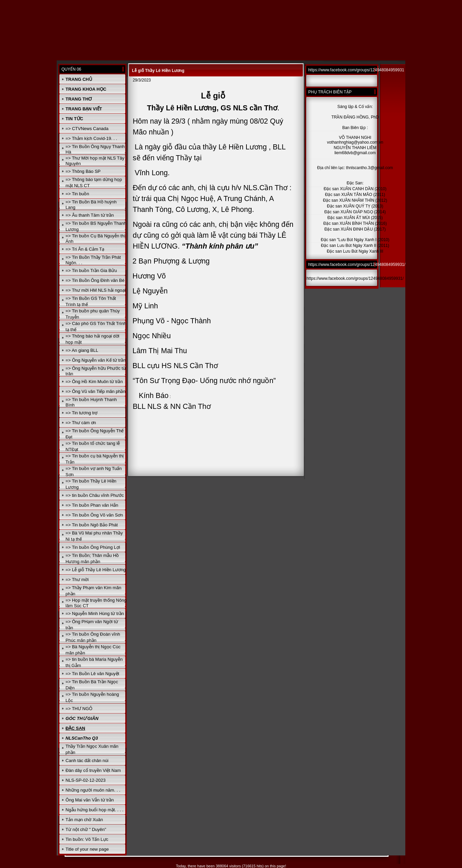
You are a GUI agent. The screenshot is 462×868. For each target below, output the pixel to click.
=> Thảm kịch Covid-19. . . (91, 138)
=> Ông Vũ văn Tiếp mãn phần (96, 391)
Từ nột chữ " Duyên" (86, 829)
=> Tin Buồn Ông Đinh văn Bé (95, 280)
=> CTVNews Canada (87, 129)
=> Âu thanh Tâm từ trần (90, 215)
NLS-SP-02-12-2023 (86, 780)
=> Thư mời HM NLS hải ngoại (96, 290)
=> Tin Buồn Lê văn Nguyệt (92, 674)
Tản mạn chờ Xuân (84, 820)
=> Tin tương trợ (81, 413)
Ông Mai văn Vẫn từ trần (90, 800)
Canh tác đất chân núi (87, 761)
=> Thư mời (77, 580)
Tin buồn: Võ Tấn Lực (87, 839)
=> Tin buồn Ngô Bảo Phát (92, 525)
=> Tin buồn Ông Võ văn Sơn (94, 515)
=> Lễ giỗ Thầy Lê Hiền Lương (96, 570)
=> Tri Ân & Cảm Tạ (85, 249)
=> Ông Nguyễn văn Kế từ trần (96, 360)
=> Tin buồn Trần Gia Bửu (91, 270)
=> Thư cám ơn (81, 423)
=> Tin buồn (77, 194)
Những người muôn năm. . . (93, 790)
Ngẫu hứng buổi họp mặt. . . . (95, 810)
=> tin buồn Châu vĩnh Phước (95, 495)
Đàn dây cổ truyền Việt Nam (93, 770)
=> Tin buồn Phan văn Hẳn (92, 505)
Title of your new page (87, 849)
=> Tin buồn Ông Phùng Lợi (93, 547)
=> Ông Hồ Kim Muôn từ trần (94, 382)
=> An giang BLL (82, 350)
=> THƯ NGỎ (79, 709)
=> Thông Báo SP (83, 171)
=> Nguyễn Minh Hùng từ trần (95, 613)
